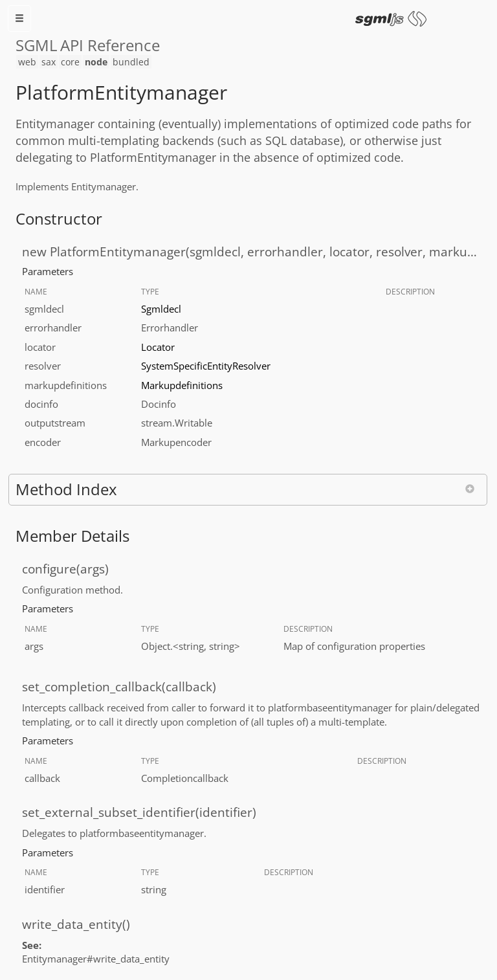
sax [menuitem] (49, 62)
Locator (158, 347)
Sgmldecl (161, 309)
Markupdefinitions (182, 385)
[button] (248, 489)
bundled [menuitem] (131, 62)
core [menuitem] (70, 62)
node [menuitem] (96, 62)
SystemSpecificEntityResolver (206, 366)
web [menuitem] (27, 62)
